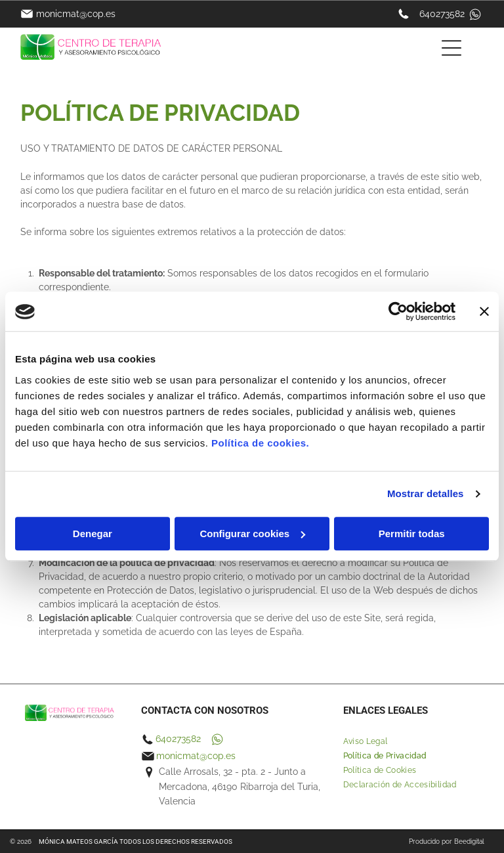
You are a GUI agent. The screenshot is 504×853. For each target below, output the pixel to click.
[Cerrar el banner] (484, 312)
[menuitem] (413, 741)
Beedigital (469, 842)
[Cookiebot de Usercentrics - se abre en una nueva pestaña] (398, 312)
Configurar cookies (252, 534)
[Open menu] (451, 48)
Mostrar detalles (426, 494)
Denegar (93, 534)
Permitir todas (412, 534)
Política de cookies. (260, 443)
